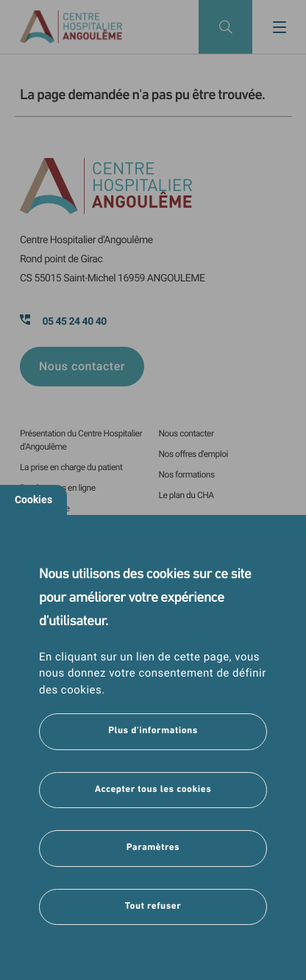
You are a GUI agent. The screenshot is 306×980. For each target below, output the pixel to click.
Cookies (33, 500)
